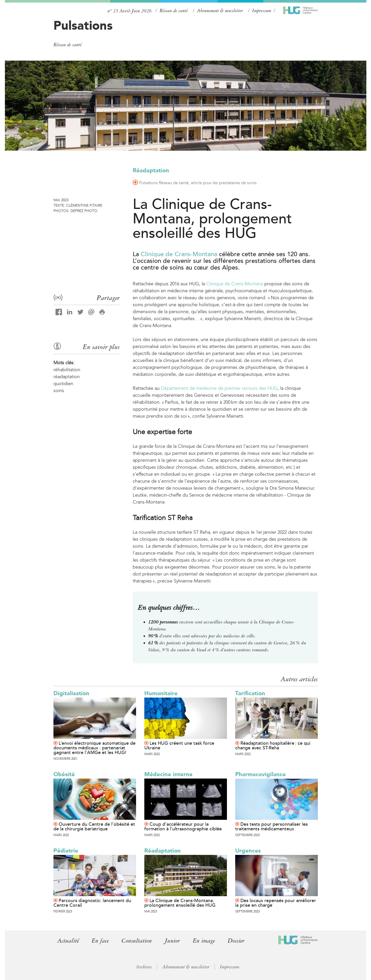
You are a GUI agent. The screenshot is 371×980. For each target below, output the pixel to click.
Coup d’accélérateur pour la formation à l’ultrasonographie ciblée (183, 827)
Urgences (248, 851)
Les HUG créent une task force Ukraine (179, 746)
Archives (144, 967)
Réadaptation (151, 170)
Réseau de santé (174, 11)
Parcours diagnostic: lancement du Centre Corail (92, 903)
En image (204, 941)
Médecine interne (168, 774)
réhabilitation (67, 370)
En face (100, 941)
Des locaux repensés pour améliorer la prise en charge (276, 903)
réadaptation (67, 377)
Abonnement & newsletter (220, 11)
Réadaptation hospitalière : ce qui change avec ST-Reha (273, 746)
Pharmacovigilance (261, 774)
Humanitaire (161, 693)
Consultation (137, 941)
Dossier (236, 941)
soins (59, 391)
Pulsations (83, 25)
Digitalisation (71, 693)
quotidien (63, 384)
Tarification (250, 693)
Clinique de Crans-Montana (179, 254)
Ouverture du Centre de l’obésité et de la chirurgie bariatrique (94, 827)
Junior (172, 941)
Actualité (68, 941)
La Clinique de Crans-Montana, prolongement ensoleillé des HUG (180, 903)
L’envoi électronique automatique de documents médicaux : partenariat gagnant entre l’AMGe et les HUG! (94, 748)
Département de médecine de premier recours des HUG (219, 388)
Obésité (64, 774)
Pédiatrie (66, 851)
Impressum (262, 11)
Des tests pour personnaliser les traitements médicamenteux (271, 827)
